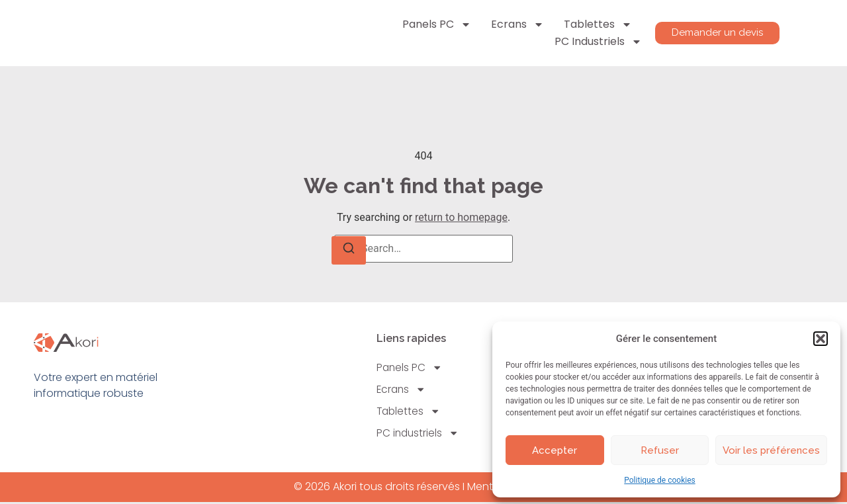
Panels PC (433, 24)
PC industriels (595, 42)
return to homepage (461, 217)
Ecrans (514, 24)
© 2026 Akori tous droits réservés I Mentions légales (424, 489)
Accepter (555, 450)
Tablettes (595, 24)
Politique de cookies (659, 480)
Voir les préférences (771, 450)
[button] (821, 339)
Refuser (660, 450)
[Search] (349, 250)
